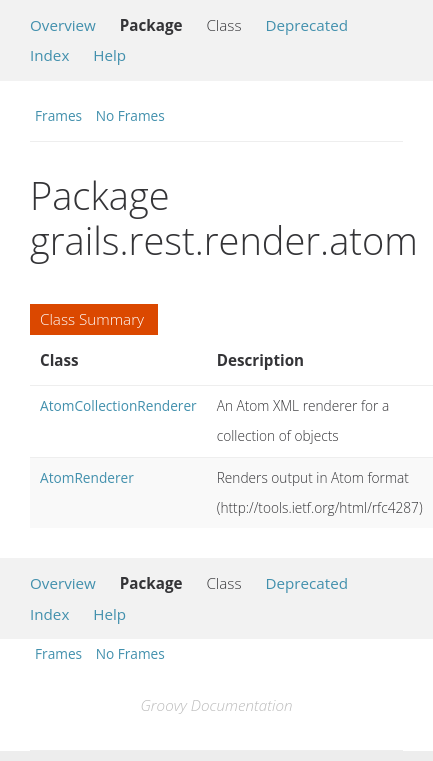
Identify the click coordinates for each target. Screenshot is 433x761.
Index (49, 55)
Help (109, 55)
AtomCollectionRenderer (118, 405)
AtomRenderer (87, 477)
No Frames (130, 115)
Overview (63, 25)
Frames (58, 115)
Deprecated (306, 25)
